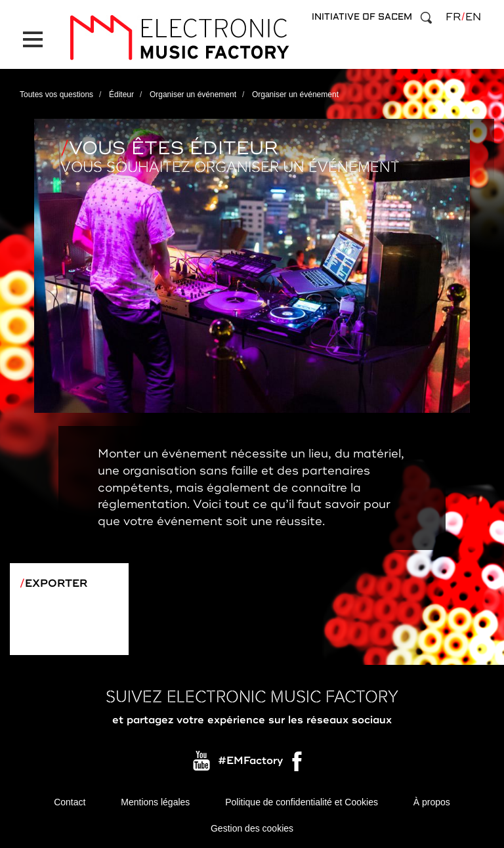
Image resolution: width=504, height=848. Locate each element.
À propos (432, 802)
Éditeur (121, 95)
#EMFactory (250, 761)
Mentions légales (155, 802)
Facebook (298, 765)
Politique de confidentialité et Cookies (302, 802)
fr (453, 17)
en (473, 17)
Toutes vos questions (56, 95)
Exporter (56, 583)
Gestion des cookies (252, 828)
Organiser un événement (193, 95)
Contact (70, 802)
